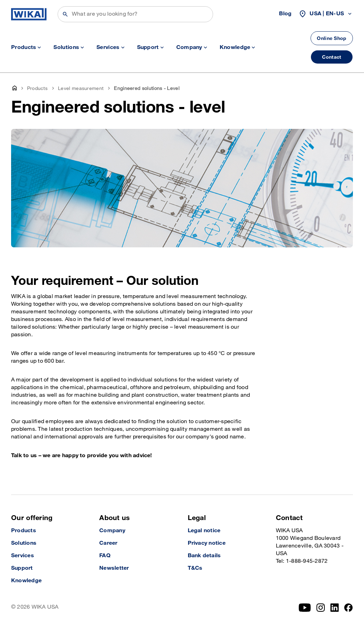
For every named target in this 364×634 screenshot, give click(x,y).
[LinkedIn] (335, 608)
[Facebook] (349, 608)
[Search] (135, 14)
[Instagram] (321, 608)
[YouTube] (305, 608)
